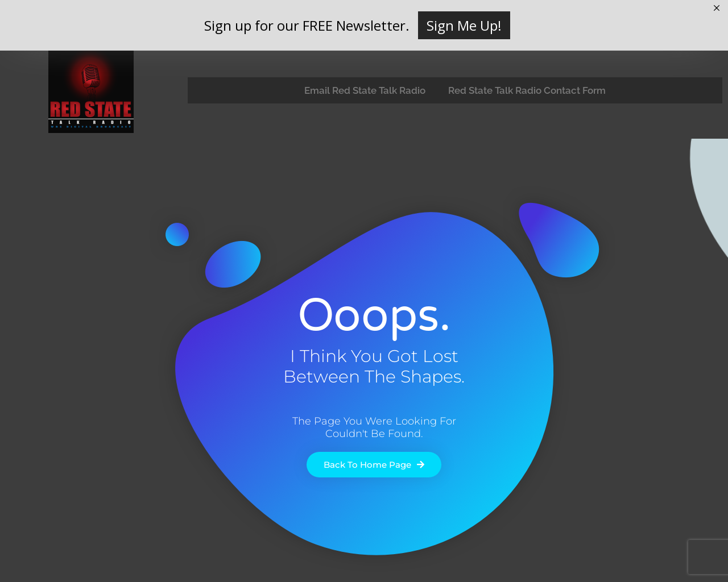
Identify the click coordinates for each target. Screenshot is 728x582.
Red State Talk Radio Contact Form (527, 90)
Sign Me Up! (464, 25)
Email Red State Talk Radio (365, 90)
